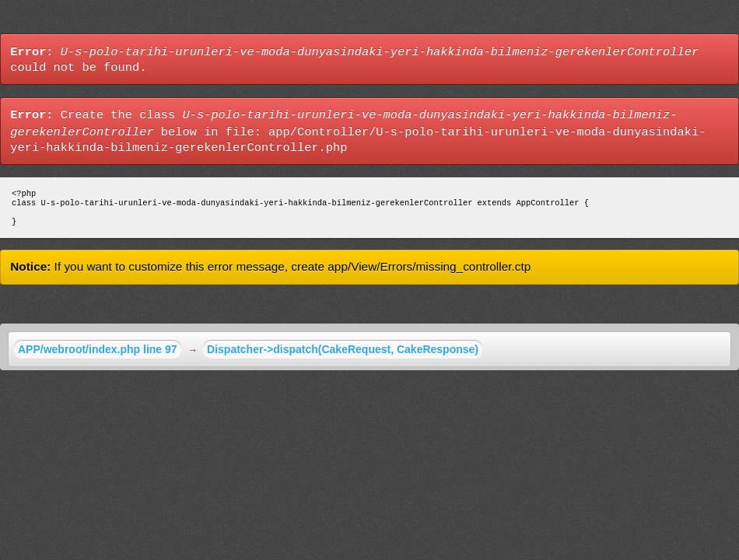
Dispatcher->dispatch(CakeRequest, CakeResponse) (343, 355)
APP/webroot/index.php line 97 (98, 355)
